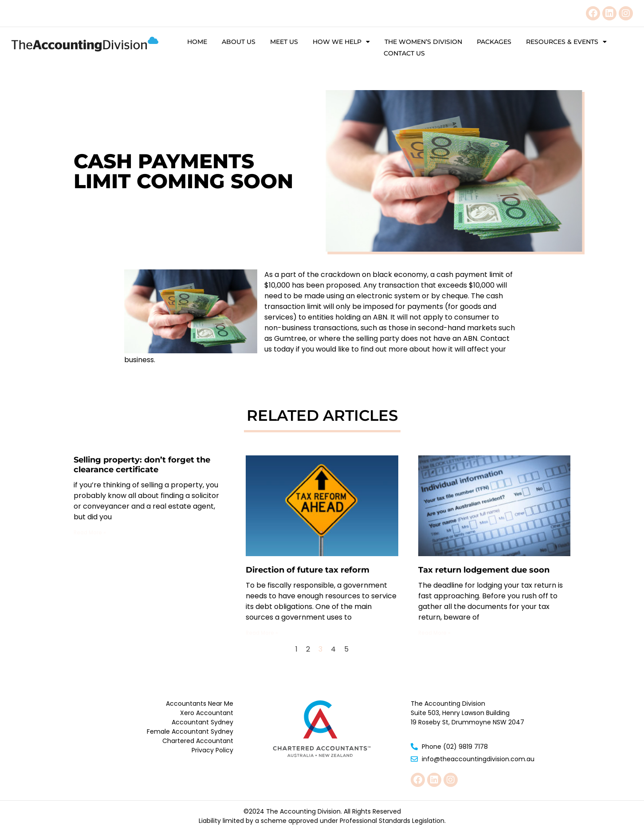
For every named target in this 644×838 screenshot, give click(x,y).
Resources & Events (566, 42)
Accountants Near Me (200, 704)
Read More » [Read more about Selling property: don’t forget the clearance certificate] (90, 532)
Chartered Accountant (198, 741)
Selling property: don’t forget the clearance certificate (142, 465)
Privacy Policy (212, 750)
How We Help (341, 42)
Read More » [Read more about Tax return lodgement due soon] (434, 633)
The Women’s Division (423, 42)
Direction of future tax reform (308, 570)
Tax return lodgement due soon (484, 570)
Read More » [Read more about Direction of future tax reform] (262, 633)
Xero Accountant (207, 713)
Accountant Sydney (202, 722)
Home (197, 42)
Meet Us (284, 42)
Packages (494, 42)
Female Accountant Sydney (190, 731)
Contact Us (404, 53)
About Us (239, 42)
